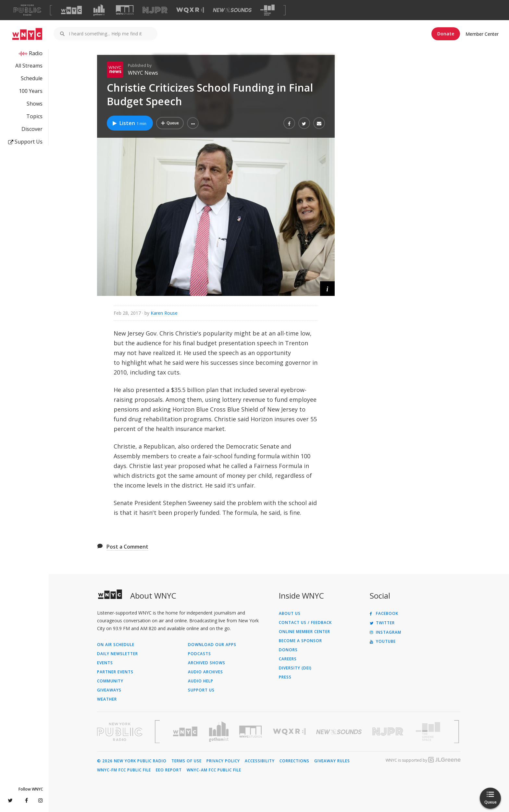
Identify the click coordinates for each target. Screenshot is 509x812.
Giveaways (109, 690)
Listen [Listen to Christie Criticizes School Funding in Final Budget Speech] (129, 123)
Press (285, 677)
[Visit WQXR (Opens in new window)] (190, 10)
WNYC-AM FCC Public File (214, 770)
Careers (288, 659)
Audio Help (201, 681)
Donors (288, 650)
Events (105, 663)
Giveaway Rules (332, 761)
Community (110, 681)
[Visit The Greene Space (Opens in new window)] (267, 10)
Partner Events (115, 672)
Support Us (25, 142)
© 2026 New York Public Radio (132, 761)
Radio (36, 53)
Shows (35, 104)
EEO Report (169, 770)
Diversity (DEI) (295, 668)
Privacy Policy (223, 761)
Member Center (482, 34)
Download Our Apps (212, 645)
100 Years (31, 91)
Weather (107, 699)
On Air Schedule (116, 645)
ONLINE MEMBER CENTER (304, 632)
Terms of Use (186, 761)
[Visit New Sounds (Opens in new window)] (232, 10)
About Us (290, 614)
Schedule (32, 78)
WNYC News (143, 73)
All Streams (29, 66)
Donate (446, 34)
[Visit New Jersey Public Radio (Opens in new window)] (389, 732)
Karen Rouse (164, 313)
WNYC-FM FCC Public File (124, 770)
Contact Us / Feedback (305, 623)
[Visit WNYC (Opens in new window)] (71, 10)
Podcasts (199, 654)
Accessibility (260, 761)
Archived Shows (207, 663)
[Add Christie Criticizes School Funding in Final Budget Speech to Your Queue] (170, 123)
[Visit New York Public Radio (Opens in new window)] (120, 732)
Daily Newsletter (118, 654)
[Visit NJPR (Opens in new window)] (155, 10)
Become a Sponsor (300, 641)
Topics (34, 116)
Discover (32, 129)
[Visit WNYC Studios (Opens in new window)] (125, 10)
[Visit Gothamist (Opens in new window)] (99, 10)
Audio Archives (205, 672)
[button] (193, 123)
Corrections (294, 761)
